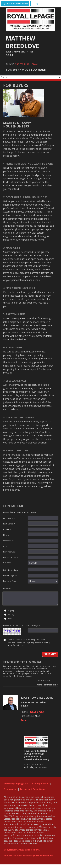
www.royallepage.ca (16, 784)
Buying (11, 610)
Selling (11, 614)
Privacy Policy (40, 784)
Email (35, 64)
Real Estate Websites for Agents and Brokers (28, 856)
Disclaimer (10, 789)
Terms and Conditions (32, 789)
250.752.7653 (22, 64)
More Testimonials (47, 685)
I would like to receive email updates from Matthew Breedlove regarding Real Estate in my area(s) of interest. (29, 642)
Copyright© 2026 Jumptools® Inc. (22, 850)
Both (10, 618)
